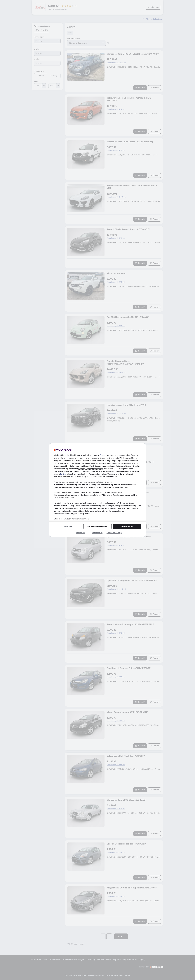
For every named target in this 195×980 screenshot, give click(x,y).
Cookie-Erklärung (114, 533)
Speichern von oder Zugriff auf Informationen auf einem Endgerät (85, 482)
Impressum (81, 533)
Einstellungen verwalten (97, 526)
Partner (103, 455)
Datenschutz (97, 533)
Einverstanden (127, 526)
